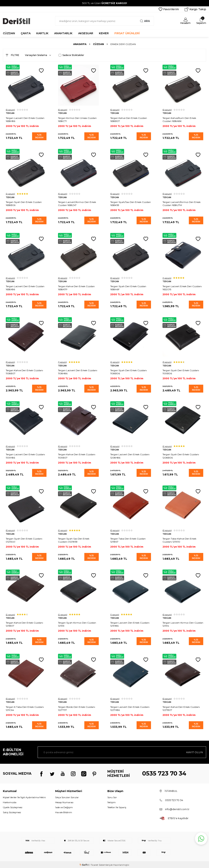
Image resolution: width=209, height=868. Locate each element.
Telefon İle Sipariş (117, 807)
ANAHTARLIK (63, 33)
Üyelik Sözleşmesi (13, 807)
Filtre (13, 55)
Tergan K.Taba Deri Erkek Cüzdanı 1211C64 (25, 708)
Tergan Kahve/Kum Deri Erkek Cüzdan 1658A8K (179, 119)
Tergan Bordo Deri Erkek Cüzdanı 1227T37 (77, 708)
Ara (145, 21)
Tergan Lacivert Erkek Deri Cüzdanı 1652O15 (182, 287)
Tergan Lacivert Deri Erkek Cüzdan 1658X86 (25, 287)
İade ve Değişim (64, 807)
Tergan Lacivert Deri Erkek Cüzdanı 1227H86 (130, 708)
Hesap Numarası (64, 802)
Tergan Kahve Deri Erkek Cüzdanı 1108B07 (24, 371)
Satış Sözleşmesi (12, 812)
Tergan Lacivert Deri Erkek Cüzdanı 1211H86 (130, 624)
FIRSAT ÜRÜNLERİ (127, 33)
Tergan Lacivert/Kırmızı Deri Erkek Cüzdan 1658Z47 (77, 203)
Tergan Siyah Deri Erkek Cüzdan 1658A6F (128, 287)
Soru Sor (112, 797)
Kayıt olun (194, 751)
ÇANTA (26, 33)
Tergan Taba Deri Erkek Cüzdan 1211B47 (128, 540)
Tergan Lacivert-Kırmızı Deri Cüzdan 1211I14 (183, 624)
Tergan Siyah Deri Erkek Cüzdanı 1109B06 (181, 371)
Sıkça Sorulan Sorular (67, 797)
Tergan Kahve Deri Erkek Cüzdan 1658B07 (129, 119)
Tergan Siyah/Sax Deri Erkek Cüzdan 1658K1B (131, 203)
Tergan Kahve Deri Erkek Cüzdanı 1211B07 (24, 624)
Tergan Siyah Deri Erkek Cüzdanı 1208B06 (181, 456)
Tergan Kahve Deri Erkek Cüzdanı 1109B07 (77, 456)
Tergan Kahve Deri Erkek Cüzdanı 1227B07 (181, 708)
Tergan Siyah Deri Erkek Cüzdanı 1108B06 (129, 371)
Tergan (10, 113)
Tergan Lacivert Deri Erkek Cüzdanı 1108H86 (78, 371)
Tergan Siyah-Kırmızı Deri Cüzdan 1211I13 (77, 624)
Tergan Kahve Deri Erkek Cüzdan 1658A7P (76, 287)
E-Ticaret (93, 864)
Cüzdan (98, 44)
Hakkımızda (10, 802)
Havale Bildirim (64, 812)
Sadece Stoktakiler (71, 55)
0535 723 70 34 (164, 773)
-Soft (84, 864)
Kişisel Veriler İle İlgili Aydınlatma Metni (24, 797)
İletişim (112, 802)
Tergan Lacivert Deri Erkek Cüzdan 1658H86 (25, 119)
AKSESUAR (86, 33)
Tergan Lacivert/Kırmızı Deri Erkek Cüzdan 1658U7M (182, 203)
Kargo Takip (195, 9)
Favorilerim (169, 9)
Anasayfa (80, 44)
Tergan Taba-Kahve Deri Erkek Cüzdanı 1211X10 (179, 540)
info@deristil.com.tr (177, 808)
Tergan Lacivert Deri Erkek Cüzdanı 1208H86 (130, 456)
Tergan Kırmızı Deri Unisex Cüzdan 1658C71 (77, 119)
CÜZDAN (9, 33)
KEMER (104, 33)
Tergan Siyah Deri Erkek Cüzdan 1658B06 (24, 203)
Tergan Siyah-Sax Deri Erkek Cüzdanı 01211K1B (74, 540)
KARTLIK (42, 33)
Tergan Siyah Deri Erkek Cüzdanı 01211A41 (24, 540)
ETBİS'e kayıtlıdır (178, 818)
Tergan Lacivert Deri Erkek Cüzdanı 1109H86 (25, 456)
